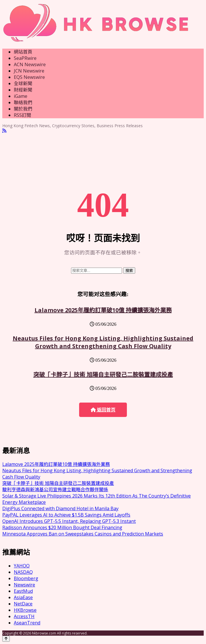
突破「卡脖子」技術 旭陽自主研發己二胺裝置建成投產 (103, 375)
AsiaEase (23, 597)
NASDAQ (23, 572)
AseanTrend (27, 623)
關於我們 (23, 109)
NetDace (23, 604)
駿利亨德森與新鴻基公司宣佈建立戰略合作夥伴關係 (55, 489)
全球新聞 (23, 83)
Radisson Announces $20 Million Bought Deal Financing (62, 527)
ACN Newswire (30, 64)
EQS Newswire (29, 77)
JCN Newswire (29, 71)
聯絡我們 (23, 102)
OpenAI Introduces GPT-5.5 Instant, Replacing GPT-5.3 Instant (69, 521)
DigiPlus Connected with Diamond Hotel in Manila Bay (60, 508)
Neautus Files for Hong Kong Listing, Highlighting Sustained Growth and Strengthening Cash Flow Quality (103, 342)
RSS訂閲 (22, 115)
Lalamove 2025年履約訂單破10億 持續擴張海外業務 (103, 310)
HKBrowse (25, 610)
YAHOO (22, 566)
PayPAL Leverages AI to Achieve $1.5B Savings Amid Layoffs (66, 515)
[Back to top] (6, 639)
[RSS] (4, 131)
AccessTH (24, 616)
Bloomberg (26, 578)
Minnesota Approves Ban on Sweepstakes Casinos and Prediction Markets (83, 534)
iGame (21, 96)
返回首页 (103, 410)
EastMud (23, 591)
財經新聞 (23, 90)
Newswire (24, 585)
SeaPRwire (25, 58)
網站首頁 (23, 52)
